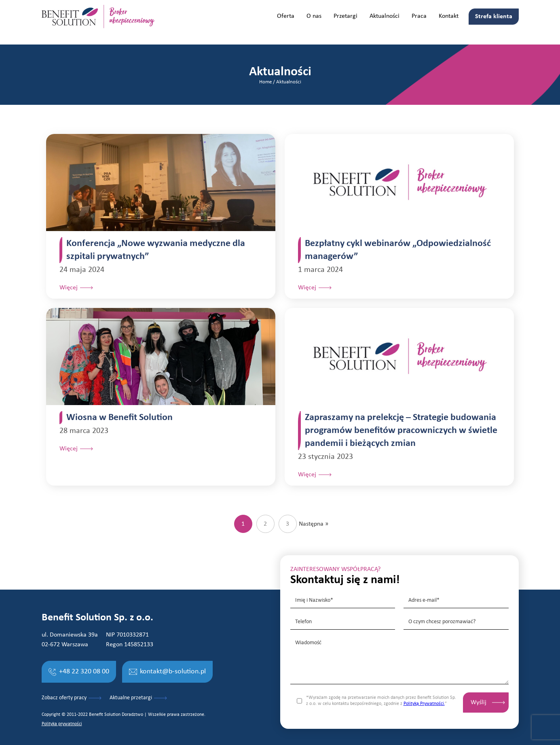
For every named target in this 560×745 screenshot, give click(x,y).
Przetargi (346, 16)
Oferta (286, 16)
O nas (314, 16)
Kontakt (449, 16)
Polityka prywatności (62, 724)
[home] (98, 17)
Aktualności (385, 16)
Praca (419, 16)
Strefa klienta (494, 17)
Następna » (314, 524)
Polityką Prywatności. (424, 704)
